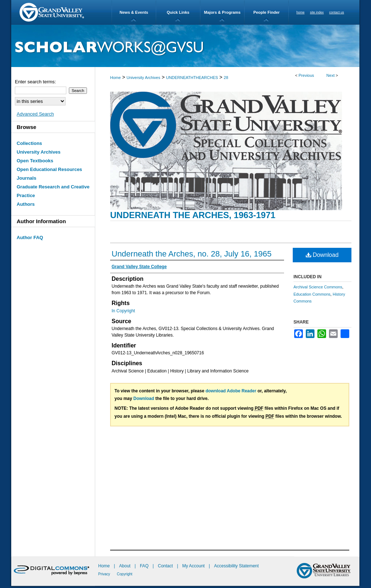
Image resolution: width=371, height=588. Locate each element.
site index (317, 12)
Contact (165, 566)
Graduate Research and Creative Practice (53, 191)
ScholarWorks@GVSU (185, 46)
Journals (26, 178)
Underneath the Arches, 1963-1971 (193, 215)
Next (331, 75)
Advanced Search (35, 114)
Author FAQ (30, 237)
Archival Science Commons (318, 287)
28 (226, 78)
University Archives (143, 78)
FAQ (145, 566)
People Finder (266, 12)
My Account (194, 566)
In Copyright (123, 311)
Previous (306, 75)
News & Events (134, 12)
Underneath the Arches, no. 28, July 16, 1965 (192, 254)
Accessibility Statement (236, 566)
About (126, 566)
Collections (29, 143)
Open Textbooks (35, 161)
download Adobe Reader (231, 391)
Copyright (125, 574)
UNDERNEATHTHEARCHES (192, 78)
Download (322, 255)
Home (115, 78)
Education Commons (312, 294)
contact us (337, 12)
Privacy (105, 574)
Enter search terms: (35, 82)
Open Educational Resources (49, 169)
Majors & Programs (222, 12)
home (301, 12)
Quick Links (178, 12)
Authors (26, 204)
